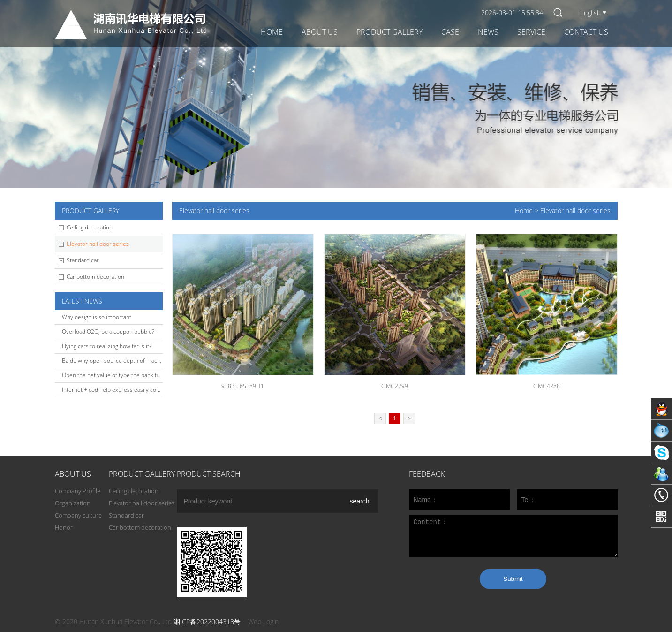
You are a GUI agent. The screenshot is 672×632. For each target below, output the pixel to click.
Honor (64, 527)
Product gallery (389, 32)
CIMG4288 (547, 386)
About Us (320, 32)
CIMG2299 (395, 386)
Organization (73, 503)
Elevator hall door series (98, 244)
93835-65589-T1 (243, 386)
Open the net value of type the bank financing (120, 375)
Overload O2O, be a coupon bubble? (108, 331)
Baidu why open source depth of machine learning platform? (139, 361)
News (488, 32)
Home (272, 32)
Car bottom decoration (95, 277)
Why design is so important (97, 317)
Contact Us (586, 32)
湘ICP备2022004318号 (207, 621)
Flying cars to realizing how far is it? (107, 346)
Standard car (83, 260)
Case (450, 32)
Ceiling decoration (90, 227)
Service (531, 32)
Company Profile (78, 491)
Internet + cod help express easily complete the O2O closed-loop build (152, 390)
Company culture (78, 515)
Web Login (263, 621)
